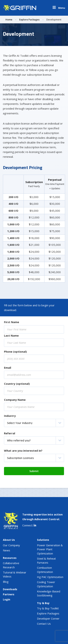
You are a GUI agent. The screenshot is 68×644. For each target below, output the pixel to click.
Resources (10, 558)
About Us (9, 540)
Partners (9, 594)
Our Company (11, 545)
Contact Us (44, 624)
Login (7, 599)
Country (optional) (17, 384)
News (7, 550)
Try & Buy (43, 603)
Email (8, 368)
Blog (6, 582)
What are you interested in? (23, 451)
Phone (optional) (15, 352)
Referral (10, 433)
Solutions (43, 540)
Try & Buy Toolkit (48, 608)
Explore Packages (29, 20)
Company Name (15, 400)
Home (9, 20)
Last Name (11, 335)
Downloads (10, 589)
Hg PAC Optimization (50, 577)
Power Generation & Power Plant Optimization (50, 549)
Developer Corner (48, 618)
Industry (10, 416)
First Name (12, 322)
